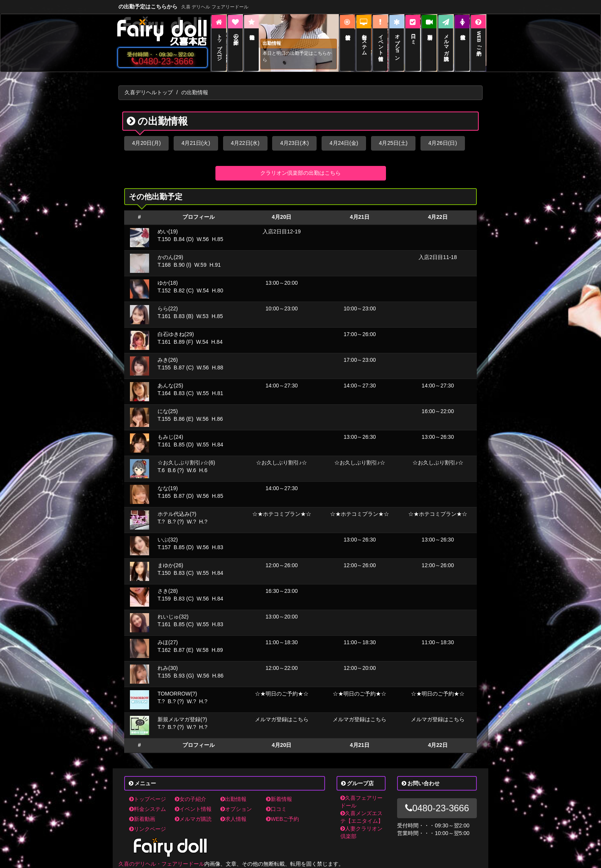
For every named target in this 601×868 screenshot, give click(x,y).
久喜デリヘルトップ (149, 92)
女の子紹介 (190, 799)
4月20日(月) (147, 143)
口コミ (276, 809)
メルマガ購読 (193, 819)
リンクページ (148, 829)
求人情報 (233, 819)
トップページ (148, 799)
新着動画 (142, 819)
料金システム (148, 809)
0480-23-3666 (162, 61)
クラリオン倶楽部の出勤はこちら (300, 173)
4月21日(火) (196, 143)
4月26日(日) (443, 143)
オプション (236, 809)
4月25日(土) (393, 143)
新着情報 (279, 799)
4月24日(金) (344, 143)
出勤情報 (233, 799)
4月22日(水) (245, 143)
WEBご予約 (282, 819)
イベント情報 (193, 809)
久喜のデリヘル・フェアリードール (161, 864)
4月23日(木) (295, 143)
